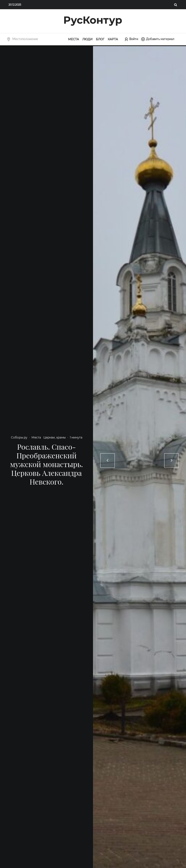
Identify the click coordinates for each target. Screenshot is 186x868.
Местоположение (25, 39)
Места (74, 39)
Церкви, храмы (54, 437)
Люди (87, 39)
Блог (100, 39)
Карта (113, 39)
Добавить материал (158, 39)
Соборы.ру (19, 437)
